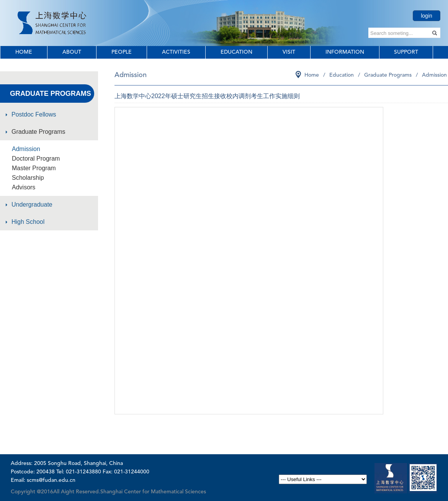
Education (236, 52)
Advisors (24, 187)
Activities (176, 52)
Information (345, 52)
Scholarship (28, 178)
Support (406, 52)
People (122, 52)
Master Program (34, 168)
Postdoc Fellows (34, 114)
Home (24, 52)
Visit (289, 52)
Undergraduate (32, 205)
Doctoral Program (36, 159)
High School (28, 222)
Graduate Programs (38, 132)
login (427, 16)
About (72, 52)
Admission (26, 149)
